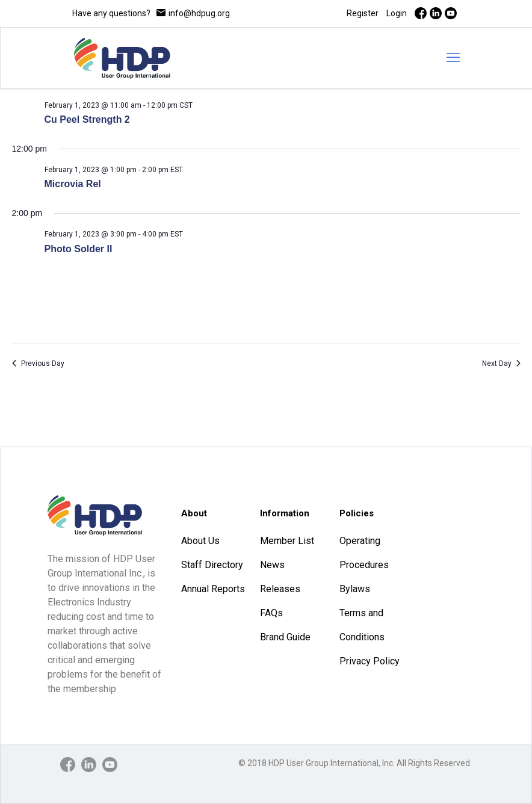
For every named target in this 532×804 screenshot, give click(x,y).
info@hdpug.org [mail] (199, 13)
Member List (287, 541)
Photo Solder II (79, 249)
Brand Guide (285, 637)
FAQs (271, 613)
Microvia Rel (73, 184)
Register (363, 13)
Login (397, 13)
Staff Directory (212, 565)
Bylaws (355, 589)
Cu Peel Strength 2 (87, 119)
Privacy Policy (370, 661)
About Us (200, 541)
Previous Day (38, 363)
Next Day (501, 363)
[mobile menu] (453, 58)
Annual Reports (213, 589)
